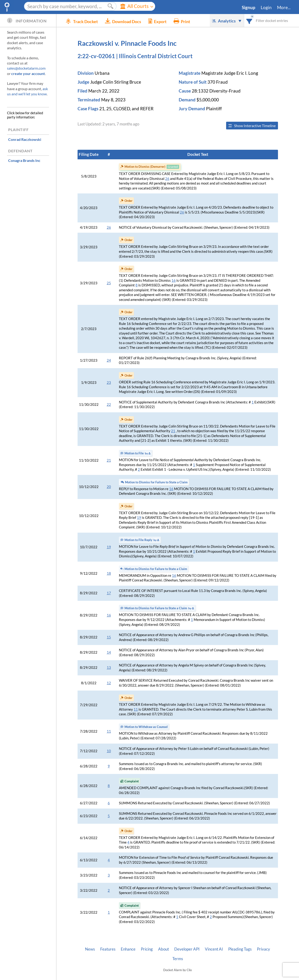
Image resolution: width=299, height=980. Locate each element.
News (90, 949)
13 (109, 668)
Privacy (263, 949)
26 (167, 179)
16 (174, 280)
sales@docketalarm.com (26, 68)
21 (173, 431)
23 (109, 383)
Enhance (128, 949)
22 (109, 404)
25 (109, 283)
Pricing (147, 949)
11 (136, 709)
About (164, 949)
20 (109, 487)
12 (109, 683)
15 (109, 637)
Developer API (187, 949)
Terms (178, 959)
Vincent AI (214, 949)
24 (109, 360)
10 (109, 751)
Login (266, 7)
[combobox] (249, 20)
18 (109, 573)
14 (109, 652)
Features (108, 949)
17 (109, 593)
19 (139, 518)
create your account (28, 73)
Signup (249, 7)
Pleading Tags (240, 949)
